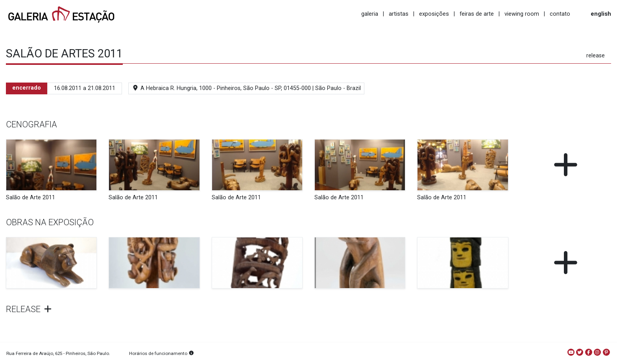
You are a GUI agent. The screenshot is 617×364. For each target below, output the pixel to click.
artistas (399, 14)
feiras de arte (477, 14)
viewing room (522, 14)
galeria (370, 14)
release (596, 56)
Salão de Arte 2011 (30, 198)
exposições (434, 14)
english (601, 14)
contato (560, 14)
